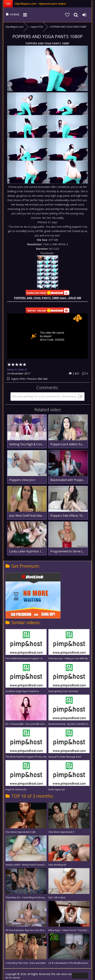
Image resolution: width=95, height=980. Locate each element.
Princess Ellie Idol (37, 379)
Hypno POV (18, 379)
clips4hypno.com (13, 15)
